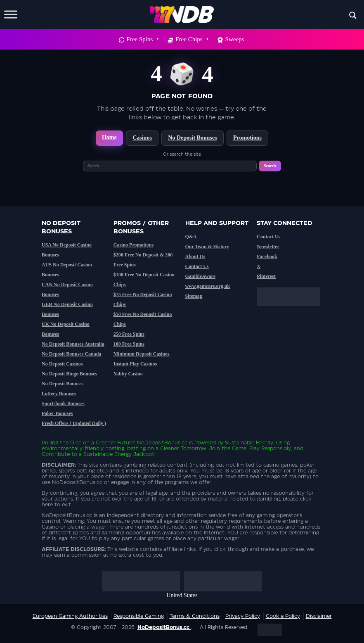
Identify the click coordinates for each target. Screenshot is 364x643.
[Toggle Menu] (11, 14)
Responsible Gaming (139, 616)
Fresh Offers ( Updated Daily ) (74, 423)
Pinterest (266, 276)
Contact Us (197, 266)
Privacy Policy (243, 616)
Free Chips (191, 39)
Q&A (191, 237)
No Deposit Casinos (62, 364)
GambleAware (201, 276)
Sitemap (194, 296)
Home (109, 137)
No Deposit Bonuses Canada (71, 354)
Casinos (142, 138)
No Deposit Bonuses (192, 138)
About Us (195, 256)
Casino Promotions (134, 245)
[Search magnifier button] (353, 15)
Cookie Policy (283, 616)
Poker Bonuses (57, 413)
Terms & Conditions (195, 616)
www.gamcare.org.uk (208, 286)
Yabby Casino (128, 374)
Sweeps (235, 39)
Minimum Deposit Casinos (142, 354)
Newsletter (268, 247)
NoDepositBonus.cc (162, 443)
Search (270, 166)
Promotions (247, 138)
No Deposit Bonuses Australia (73, 344)
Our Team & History (207, 247)
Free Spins (143, 39)
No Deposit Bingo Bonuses (69, 374)
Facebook (267, 256)
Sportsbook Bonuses (63, 403)
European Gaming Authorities (70, 616)
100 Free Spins (129, 344)
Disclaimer (319, 616)
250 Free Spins (129, 334)
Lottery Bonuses (59, 394)
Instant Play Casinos (135, 364)
